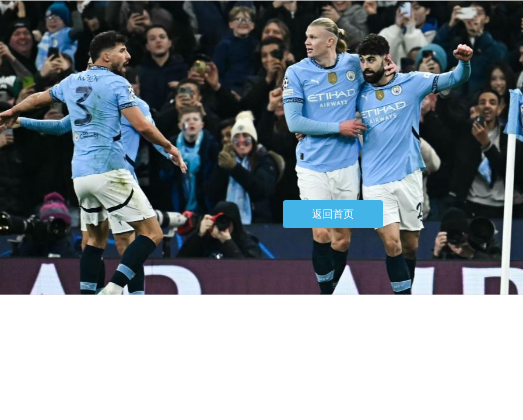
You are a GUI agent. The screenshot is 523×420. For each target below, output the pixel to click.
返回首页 (333, 214)
